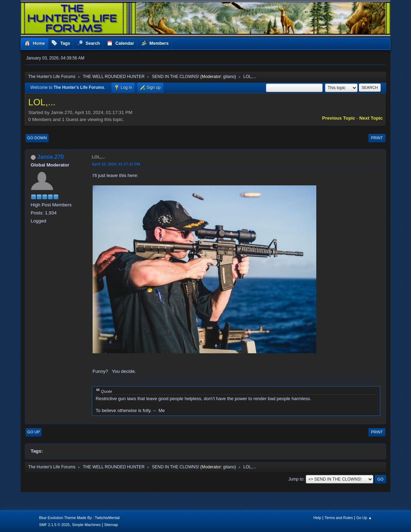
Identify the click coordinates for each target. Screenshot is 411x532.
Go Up (34, 432)
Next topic (371, 118)
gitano (229, 77)
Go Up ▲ (364, 518)
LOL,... (98, 157)
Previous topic (339, 118)
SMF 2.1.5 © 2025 (55, 525)
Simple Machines (86, 525)
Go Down (37, 138)
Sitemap (111, 525)
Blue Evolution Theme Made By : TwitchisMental (79, 518)
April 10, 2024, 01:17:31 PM (116, 164)
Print (377, 138)
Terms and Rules (339, 518)
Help (317, 518)
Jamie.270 (50, 157)
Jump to (296, 479)
